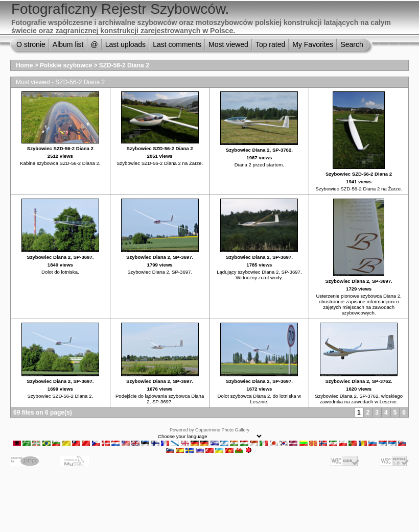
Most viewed (228, 44)
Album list (68, 44)
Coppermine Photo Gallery (222, 430)
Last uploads (125, 44)
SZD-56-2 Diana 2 (124, 65)
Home (24, 65)
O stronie (31, 44)
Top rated (270, 44)
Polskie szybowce (66, 65)
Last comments (177, 44)
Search (352, 44)
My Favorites (313, 44)
